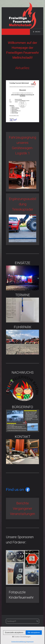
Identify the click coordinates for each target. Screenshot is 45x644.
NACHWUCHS (22, 386)
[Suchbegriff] (22, 621)
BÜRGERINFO (22, 418)
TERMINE (22, 307)
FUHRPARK (22, 339)
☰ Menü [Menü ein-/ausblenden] (37, 32)
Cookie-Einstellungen (21, 637)
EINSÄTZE (22, 275)
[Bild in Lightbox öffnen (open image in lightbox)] (22, 101)
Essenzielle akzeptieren (14, 633)
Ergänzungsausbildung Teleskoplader (22, 219)
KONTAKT (22, 449)
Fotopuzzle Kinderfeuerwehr (22, 595)
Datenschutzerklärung (18, 642)
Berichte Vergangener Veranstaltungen (22, 508)
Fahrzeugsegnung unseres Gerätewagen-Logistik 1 (22, 162)
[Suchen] (37, 621)
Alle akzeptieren (34, 633)
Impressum (30, 642)
